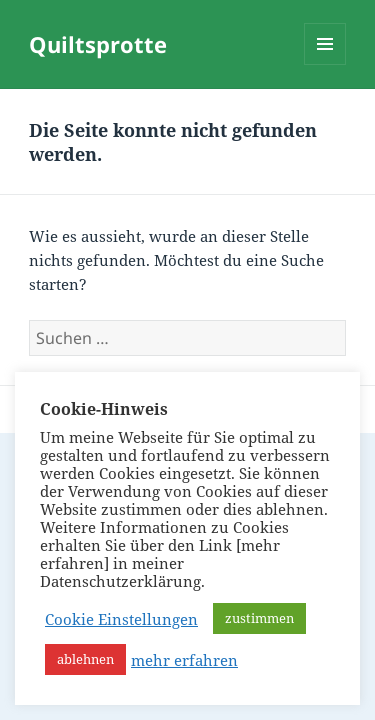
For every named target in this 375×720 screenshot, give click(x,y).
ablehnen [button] (85, 659)
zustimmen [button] (259, 618)
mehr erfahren (184, 660)
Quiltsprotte (98, 44)
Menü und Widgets (325, 64)
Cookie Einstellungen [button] (121, 619)
